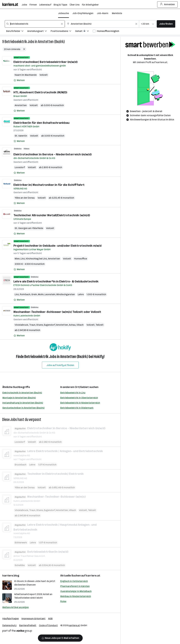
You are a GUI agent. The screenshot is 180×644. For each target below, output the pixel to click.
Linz (23, 259)
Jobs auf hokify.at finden (60, 365)
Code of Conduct (48, 625)
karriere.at (93, 576)
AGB (50, 619)
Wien (17, 259)
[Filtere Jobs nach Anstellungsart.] (39, 32)
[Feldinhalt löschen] (62, 24)
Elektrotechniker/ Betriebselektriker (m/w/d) (45, 62)
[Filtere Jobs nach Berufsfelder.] (17, 32)
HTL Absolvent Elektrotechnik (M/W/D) (40, 92)
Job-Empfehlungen (83, 13)
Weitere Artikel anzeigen (16, 607)
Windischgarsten (66, 294)
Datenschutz (9, 625)
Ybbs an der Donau (25, 198)
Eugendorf (49, 325)
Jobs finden (166, 24)
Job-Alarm (103, 13)
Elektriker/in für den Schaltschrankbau (41, 123)
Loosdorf (20, 167)
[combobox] (35, 24)
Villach (80, 325)
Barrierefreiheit (28, 625)
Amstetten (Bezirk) (51, 42)
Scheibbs (20, 565)
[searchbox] (35, 24)
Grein (34, 294)
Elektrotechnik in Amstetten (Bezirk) (22, 393)
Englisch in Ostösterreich (74, 581)
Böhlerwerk (21, 542)
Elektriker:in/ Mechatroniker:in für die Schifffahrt (49, 185)
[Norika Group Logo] (17, 631)
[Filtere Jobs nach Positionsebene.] (63, 32)
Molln (41, 294)
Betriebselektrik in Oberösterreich (79, 398)
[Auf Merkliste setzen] (19, 80)
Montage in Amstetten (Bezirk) (19, 398)
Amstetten (21, 105)
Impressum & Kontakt (33, 619)
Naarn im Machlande (26, 75)
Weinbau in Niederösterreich (76, 596)
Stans (40, 325)
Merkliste (117, 13)
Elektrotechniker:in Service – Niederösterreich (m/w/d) (53, 154)
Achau (72, 325)
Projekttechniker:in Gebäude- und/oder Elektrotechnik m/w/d (57, 246)
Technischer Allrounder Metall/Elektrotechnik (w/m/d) (52, 215)
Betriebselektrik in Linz (73, 393)
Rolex (63, 601)
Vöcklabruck (21, 325)
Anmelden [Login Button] (167, 4)
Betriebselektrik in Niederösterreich (80, 403)
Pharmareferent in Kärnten (75, 586)
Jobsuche (63, 13)
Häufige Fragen (11, 619)
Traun (32, 325)
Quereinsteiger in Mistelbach (76, 591)
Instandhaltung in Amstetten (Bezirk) (23, 403)
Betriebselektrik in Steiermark (77, 408)
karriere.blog (11, 576)
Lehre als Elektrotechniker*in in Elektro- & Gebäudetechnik (56, 281)
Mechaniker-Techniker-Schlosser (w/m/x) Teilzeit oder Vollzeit (57, 312)
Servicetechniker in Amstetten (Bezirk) (23, 408)
